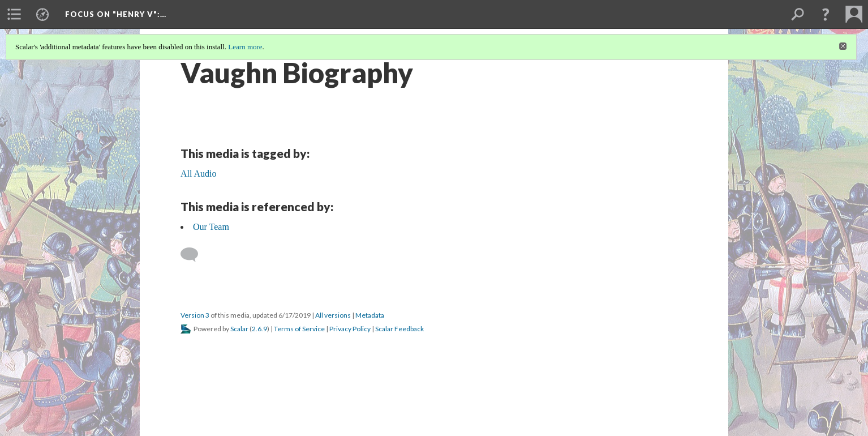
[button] (826, 14)
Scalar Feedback (399, 329)
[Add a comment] (194, 255)
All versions (333, 315)
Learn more (245, 47)
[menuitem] (14, 14)
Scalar (239, 329)
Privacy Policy (350, 329)
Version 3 (195, 315)
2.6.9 (259, 329)
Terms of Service (299, 329)
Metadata (370, 315)
